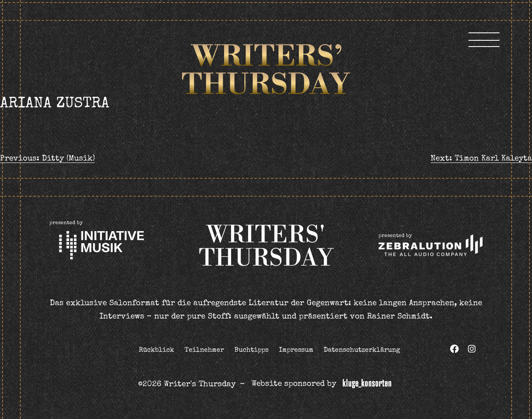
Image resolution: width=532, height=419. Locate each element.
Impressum (296, 350)
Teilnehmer (204, 350)
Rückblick (156, 350)
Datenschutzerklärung (362, 350)
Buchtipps (251, 350)
